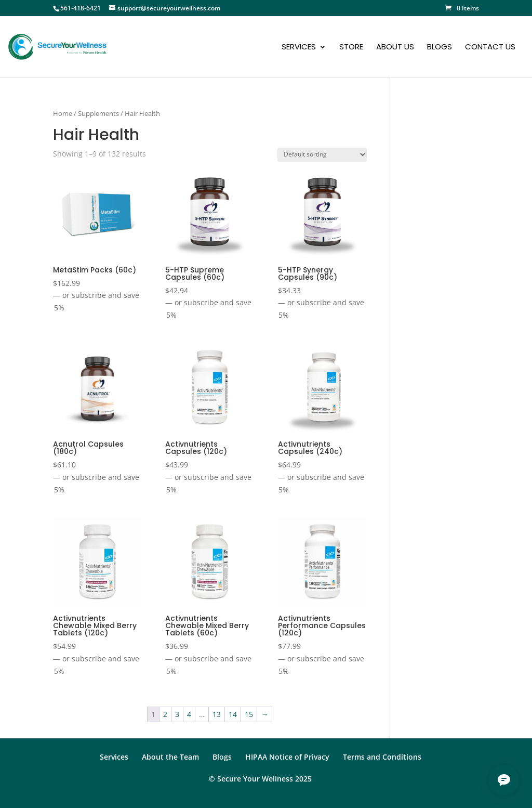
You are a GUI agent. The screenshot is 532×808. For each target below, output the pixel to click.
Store (351, 48)
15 (249, 714)
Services (299, 48)
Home (63, 113)
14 (233, 714)
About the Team (170, 757)
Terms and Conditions (382, 757)
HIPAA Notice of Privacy (287, 757)
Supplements (98, 113)
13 (217, 714)
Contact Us (490, 48)
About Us (395, 48)
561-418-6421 (81, 8)
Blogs (440, 48)
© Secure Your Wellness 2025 (260, 779)
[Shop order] (322, 155)
